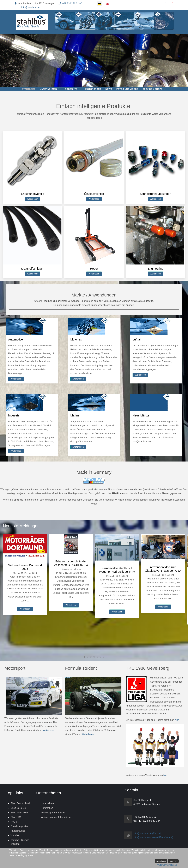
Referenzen (47, 808)
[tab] (78, 81)
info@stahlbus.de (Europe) (147, 833)
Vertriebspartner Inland (53, 813)
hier (177, 720)
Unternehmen (48, 803)
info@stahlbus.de (30, 7)
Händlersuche (18, 831)
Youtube (15, 835)
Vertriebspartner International (56, 817)
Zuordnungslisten (20, 826)
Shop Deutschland (20, 803)
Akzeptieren (161, 861)
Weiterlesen (33, 199)
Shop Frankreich (19, 813)
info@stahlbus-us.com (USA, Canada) (153, 837)
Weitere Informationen (167, 865)
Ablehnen (173, 861)
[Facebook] (166, 3)
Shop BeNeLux (18, 808)
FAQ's (14, 822)
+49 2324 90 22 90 (72, 3)
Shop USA (16, 817)
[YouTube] (172, 3)
